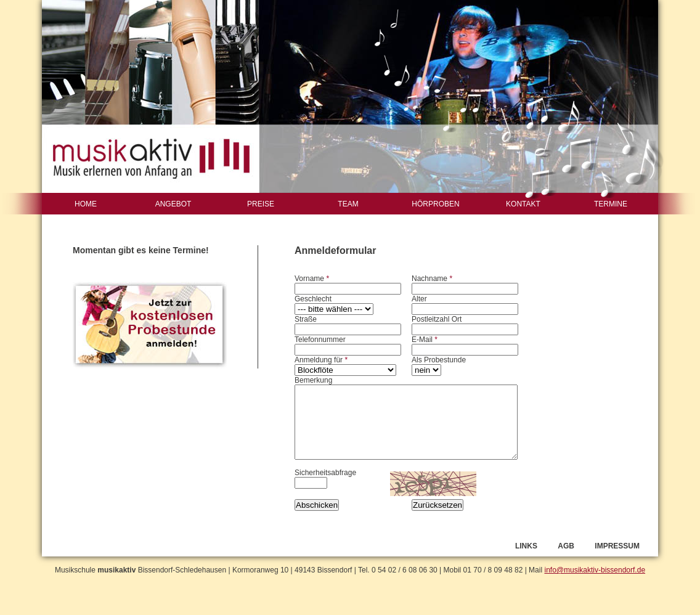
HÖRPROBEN (435, 204)
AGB (566, 546)
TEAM (348, 204)
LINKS (526, 546)
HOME (86, 204)
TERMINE (611, 204)
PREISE (261, 204)
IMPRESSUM (617, 546)
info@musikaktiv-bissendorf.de (595, 570)
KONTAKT (523, 204)
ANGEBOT (173, 204)
